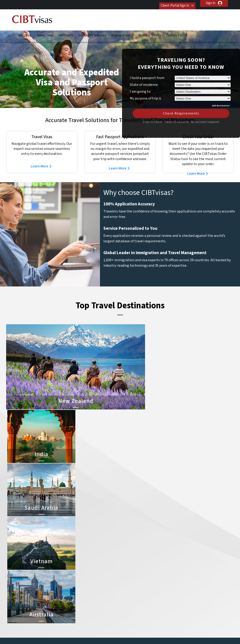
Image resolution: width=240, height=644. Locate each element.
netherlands (79, 603)
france (75, 588)
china (97, 578)
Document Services (92, 33)
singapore (77, 608)
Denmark (76, 583)
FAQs (85, 634)
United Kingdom (81, 619)
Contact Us (180, 567)
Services (165, 634)
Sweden (76, 613)
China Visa (128, 567)
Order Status (178, 33)
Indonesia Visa (131, 593)
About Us (25, 33)
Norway (98, 603)
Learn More (40, 159)
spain (97, 608)
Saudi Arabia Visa (133, 598)
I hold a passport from (147, 71)
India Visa (128, 572)
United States (103, 619)
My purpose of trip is (146, 91)
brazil (97, 572)
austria (98, 567)
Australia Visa (131, 588)
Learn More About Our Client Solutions (46, 634)
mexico (98, 598)
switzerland (101, 613)
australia (76, 567)
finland (98, 583)
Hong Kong (78, 593)
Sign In (211, 3)
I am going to (140, 85)
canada (75, 578)
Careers (184, 634)
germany (99, 588)
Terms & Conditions (137, 634)
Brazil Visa (128, 583)
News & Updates (122, 33)
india (73, 598)
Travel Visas (45, 33)
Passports (66, 33)
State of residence (144, 78)
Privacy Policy (106, 634)
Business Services (151, 33)
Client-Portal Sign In (171, 3)
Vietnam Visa (130, 578)
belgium (76, 572)
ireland (98, 593)
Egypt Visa (129, 603)
